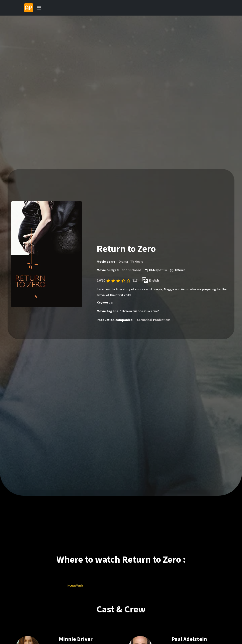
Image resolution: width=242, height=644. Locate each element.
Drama (123, 262)
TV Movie (137, 262)
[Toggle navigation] (39, 8)
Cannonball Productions (154, 320)
